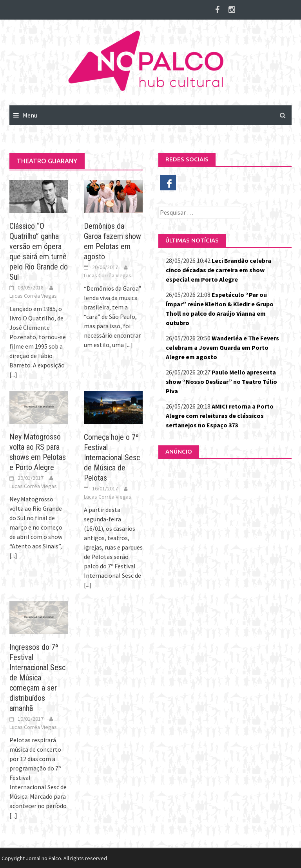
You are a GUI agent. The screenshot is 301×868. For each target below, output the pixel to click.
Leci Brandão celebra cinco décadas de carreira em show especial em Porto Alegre (218, 270)
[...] (13, 374)
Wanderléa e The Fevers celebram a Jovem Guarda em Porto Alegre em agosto (222, 347)
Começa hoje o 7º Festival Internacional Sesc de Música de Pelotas (112, 458)
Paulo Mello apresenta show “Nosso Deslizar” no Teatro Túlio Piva (221, 382)
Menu (30, 115)
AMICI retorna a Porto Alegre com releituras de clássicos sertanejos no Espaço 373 (220, 416)
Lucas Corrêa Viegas (33, 296)
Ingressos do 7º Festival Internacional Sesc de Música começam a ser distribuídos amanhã (37, 678)
